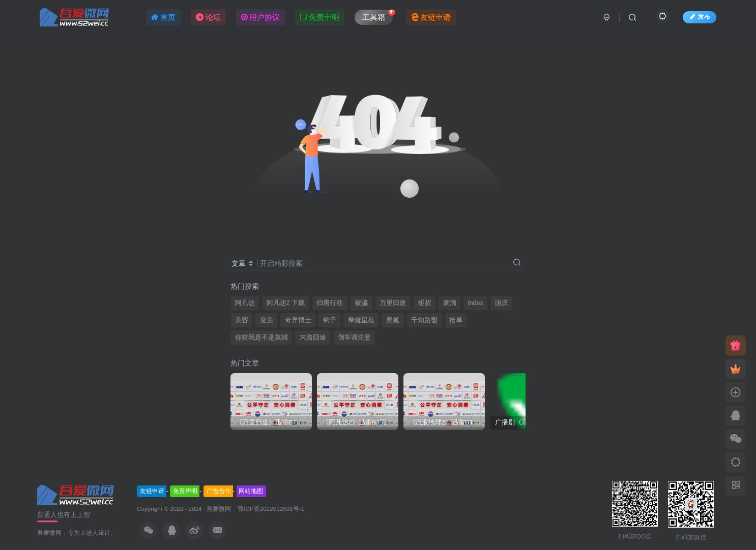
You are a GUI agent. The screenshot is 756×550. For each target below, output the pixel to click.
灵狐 (393, 320)
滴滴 (450, 303)
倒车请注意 (354, 338)
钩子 (330, 320)
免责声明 (185, 491)
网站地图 (251, 491)
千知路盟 (424, 320)
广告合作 (219, 491)
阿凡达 (245, 303)
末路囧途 (313, 338)
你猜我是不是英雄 (261, 338)
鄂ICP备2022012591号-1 (270, 509)
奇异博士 (298, 320)
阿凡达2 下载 (286, 303)
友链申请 (152, 491)
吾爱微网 (219, 509)
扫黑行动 (330, 303)
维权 (425, 303)
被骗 (361, 303)
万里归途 (393, 303)
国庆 (502, 303)
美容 (242, 320)
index (476, 303)
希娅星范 (361, 320)
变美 (267, 320)
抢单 (456, 320)
